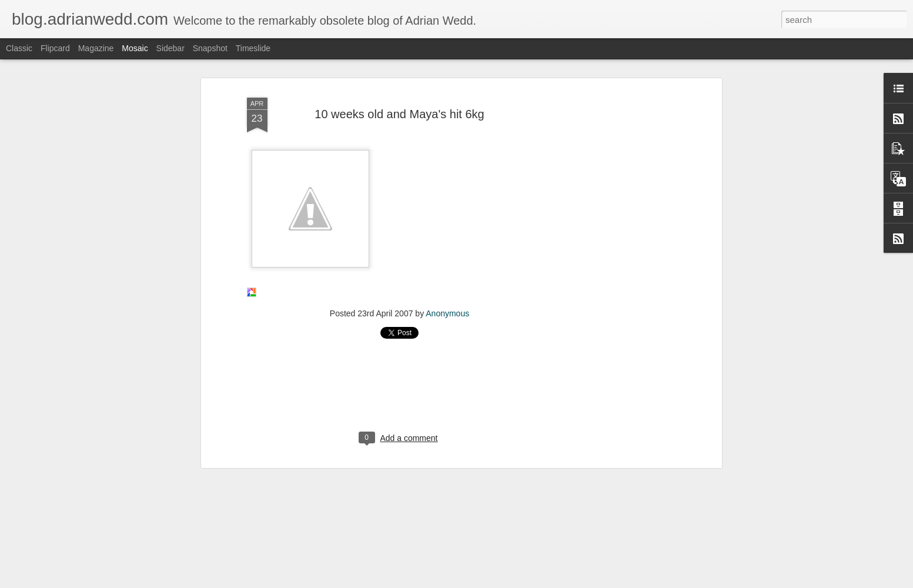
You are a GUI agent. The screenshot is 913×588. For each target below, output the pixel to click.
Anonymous (447, 300)
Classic (19, 48)
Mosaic (135, 48)
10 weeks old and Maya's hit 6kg (399, 101)
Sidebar (170, 48)
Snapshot (210, 48)
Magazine (96, 48)
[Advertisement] (617, 265)
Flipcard (55, 48)
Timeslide (253, 48)
